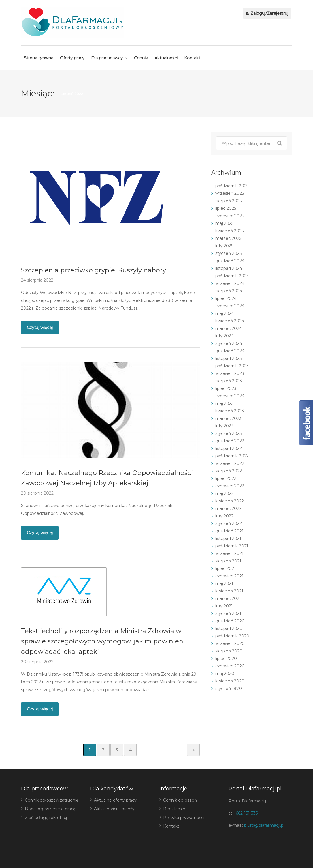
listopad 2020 (229, 628)
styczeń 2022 (229, 523)
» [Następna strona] (194, 750)
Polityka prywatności (184, 818)
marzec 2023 (228, 418)
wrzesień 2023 (230, 373)
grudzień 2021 (229, 531)
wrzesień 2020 (230, 643)
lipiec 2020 (226, 659)
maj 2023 (225, 403)
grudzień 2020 (230, 621)
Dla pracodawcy (107, 58)
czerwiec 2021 (229, 576)
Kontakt (192, 58)
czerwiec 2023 (230, 396)
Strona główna (39, 58)
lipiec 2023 (226, 388)
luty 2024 (225, 336)
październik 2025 (232, 186)
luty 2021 (224, 606)
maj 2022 (225, 493)
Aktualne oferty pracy (115, 800)
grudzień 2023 (230, 351)
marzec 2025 (228, 238)
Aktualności (166, 58)
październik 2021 (232, 546)
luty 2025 (224, 246)
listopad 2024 (229, 268)
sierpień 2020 (229, 651)
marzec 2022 (228, 508)
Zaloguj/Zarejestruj (267, 13)
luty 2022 (224, 516)
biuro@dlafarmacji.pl (264, 825)
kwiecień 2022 (230, 501)
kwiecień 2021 (229, 591)
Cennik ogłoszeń (180, 800)
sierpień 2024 (229, 291)
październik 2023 (232, 366)
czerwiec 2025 (230, 216)
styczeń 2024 (229, 343)
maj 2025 (224, 223)
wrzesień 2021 (229, 553)
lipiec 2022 (226, 478)
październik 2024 (232, 276)
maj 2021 (224, 583)
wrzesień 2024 (230, 283)
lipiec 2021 (226, 568)
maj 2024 (225, 313)
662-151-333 (247, 813)
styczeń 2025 (228, 253)
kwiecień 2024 (230, 321)
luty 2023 (224, 426)
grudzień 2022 (230, 441)
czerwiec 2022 (230, 486)
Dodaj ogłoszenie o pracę (50, 809)
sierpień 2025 (228, 201)
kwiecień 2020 (230, 681)
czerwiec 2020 (230, 666)
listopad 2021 (228, 538)
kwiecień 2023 (230, 411)
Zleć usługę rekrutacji (46, 818)
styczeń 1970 (229, 689)
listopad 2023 (229, 358)
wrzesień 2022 (230, 463)
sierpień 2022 (229, 471)
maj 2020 (225, 674)
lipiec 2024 (226, 298)
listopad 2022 (229, 448)
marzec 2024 (229, 328)
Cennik (141, 58)
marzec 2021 (228, 598)
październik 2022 (232, 456)
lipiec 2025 (226, 208)
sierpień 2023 (229, 381)
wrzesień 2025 (230, 193)
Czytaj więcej (40, 328)
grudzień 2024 (230, 261)
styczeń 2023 (229, 433)
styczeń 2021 (228, 613)
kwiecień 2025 (229, 231)
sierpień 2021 (228, 561)
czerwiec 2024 (230, 306)
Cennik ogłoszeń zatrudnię (52, 800)
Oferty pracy (72, 58)
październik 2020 (232, 636)
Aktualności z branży (114, 809)
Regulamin (174, 809)
